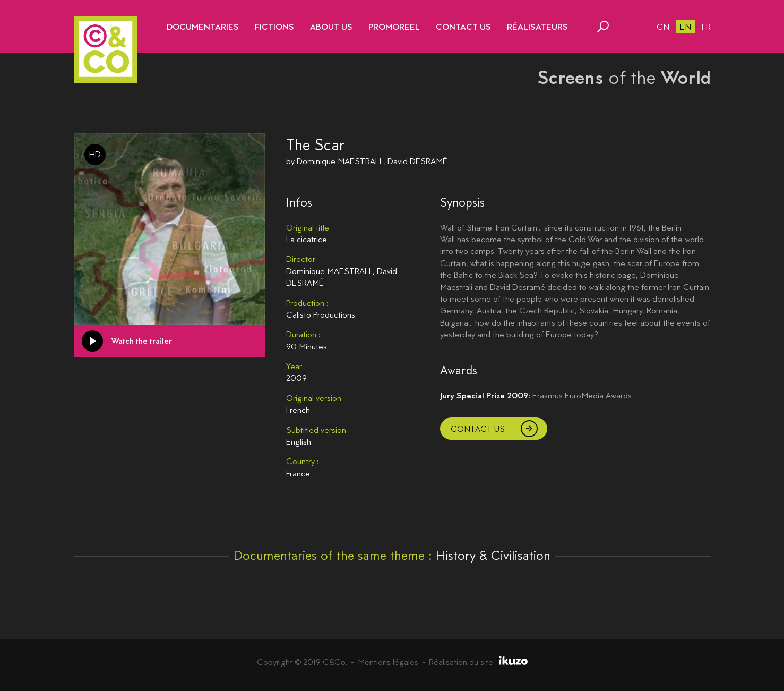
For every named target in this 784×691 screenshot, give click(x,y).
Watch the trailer (141, 341)
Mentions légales (388, 662)
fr (706, 27)
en (686, 27)
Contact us (478, 429)
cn (663, 27)
